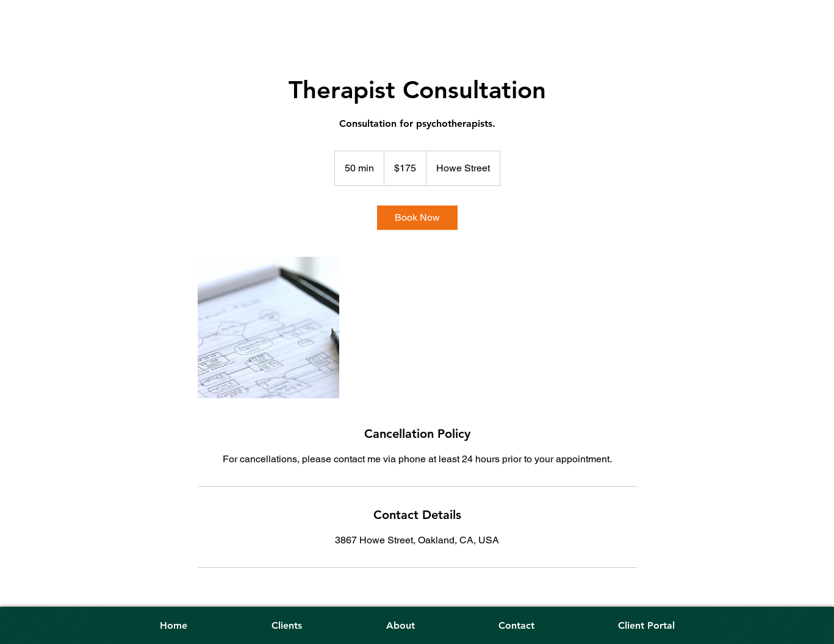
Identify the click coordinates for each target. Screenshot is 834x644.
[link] (417, 218)
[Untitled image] (268, 327)
